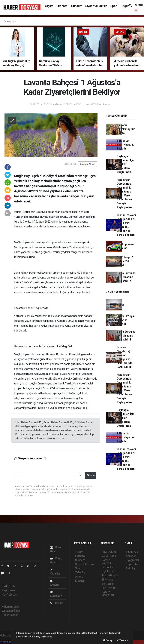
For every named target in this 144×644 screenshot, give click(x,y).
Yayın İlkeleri (9, 590)
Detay (108, 640)
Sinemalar (108, 580)
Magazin (80, 581)
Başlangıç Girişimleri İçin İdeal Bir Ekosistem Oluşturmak (126, 164)
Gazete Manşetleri (108, 593)
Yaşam (49, 6)
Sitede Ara (132, 552)
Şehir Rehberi (109, 588)
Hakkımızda (9, 586)
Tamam (122, 640)
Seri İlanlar (108, 584)
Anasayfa (9, 21)
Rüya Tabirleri (134, 564)
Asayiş (79, 577)
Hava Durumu (109, 552)
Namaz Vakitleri (106, 562)
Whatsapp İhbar (11, 611)
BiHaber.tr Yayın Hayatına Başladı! (126, 145)
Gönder (91, 475)
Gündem (77, 6)
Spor (114, 6)
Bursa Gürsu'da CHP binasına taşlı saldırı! (126, 277)
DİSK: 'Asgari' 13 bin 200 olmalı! (125, 261)
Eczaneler (107, 567)
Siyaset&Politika (96, 6)
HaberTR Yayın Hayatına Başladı (126, 320)
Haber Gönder (10, 615)
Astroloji (130, 568)
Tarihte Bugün (110, 575)
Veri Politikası (9, 595)
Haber (120, 305)
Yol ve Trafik (109, 556)
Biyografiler (132, 560)
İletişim (57, 603)
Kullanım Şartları (11, 607)
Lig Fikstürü (108, 571)
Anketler (131, 556)
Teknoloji (80, 572)
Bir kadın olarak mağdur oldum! (126, 129)
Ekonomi (62, 6)
